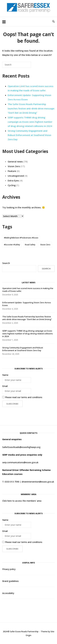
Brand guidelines (10, 581)
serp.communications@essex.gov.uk (20, 462)
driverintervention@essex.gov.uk (38, 482)
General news (15, 161)
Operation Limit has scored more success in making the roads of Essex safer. (31, 88)
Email (5, 386)
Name (5, 375)
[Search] (24, 66)
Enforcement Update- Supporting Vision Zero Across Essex (27, 304)
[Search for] (17, 65)
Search (6, 263)
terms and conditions (32, 397)
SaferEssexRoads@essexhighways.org (21, 447)
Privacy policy (9, 569)
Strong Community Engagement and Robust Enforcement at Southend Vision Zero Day (29, 135)
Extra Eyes (13, 180)
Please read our (22, 397)
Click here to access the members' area (22, 501)
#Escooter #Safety (12, 245)
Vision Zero (14, 166)
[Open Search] (53, 22)
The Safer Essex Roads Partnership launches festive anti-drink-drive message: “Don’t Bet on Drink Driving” (31, 108)
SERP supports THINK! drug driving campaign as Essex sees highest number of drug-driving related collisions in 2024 (30, 122)
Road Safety (30, 245)
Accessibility (8, 593)
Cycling (12, 185)
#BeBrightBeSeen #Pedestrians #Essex (21, 238)
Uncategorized (16, 176)
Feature (12, 171)
